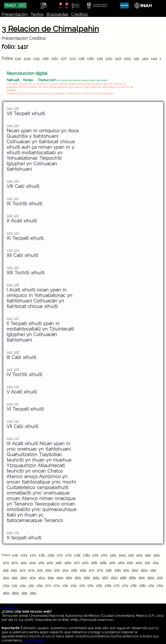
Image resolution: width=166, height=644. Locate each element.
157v (100, 570)
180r (6, 593)
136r (46, 58)
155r (57, 570)
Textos (37, 14)
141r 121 (12, 198)
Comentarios (34, 640)
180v (15, 593)
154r (40, 570)
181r (24, 593)
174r (65, 585)
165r (69, 577)
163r (33, 577)
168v (133, 577)
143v (15, 562)
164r (51, 577)
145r (41, 562)
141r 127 (13, 318)
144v (33, 562)
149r (112, 562)
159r (126, 570)
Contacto (9, 607)
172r (31, 585)
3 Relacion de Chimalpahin (50, 29)
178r (134, 585)
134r (18, 58)
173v (57, 585)
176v (108, 585)
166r (87, 577)
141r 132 (13, 421)
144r (24, 562)
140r (118, 58)
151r (147, 562)
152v (14, 570)
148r (94, 562)
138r (82, 58)
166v (96, 577)
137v (73, 58)
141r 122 (13, 216)
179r (151, 585)
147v (86, 562)
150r (130, 562)
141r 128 (13, 352)
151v (156, 562)
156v (83, 570)
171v (23, 585)
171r (15, 585)
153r (23, 570)
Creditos (37, 38)
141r (137, 58)
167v (114, 577)
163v (42, 577)
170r (160, 577)
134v (27, 58)
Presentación (15, 14)
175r (82, 585)
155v (66, 570)
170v (6, 585)
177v (125, 585)
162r (15, 577)
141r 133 (13, 438)
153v (31, 570)
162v (24, 577)
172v (40, 585)
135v (37, 58)
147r (77, 562)
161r (153, 570)
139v (109, 58)
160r (135, 570)
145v (50, 562)
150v (139, 562)
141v (145, 58)
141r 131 (12, 404)
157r (92, 570)
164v (60, 577)
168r (123, 577)
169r (142, 577)
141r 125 (13, 267)
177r (117, 585)
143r (6, 562)
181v (33, 593)
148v (103, 562)
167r (105, 577)
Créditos (79, 14)
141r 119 (13, 125)
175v (90, 585)
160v (144, 570)
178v (143, 585)
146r (59, 562)
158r (109, 570)
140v (128, 58)
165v (78, 577)
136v (55, 58)
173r (48, 585)
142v (157, 555)
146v (68, 562)
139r (100, 58)
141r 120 (13, 181)
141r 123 (13, 233)
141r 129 (13, 369)
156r (74, 570)
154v (48, 570)
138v (91, 58)
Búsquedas (57, 14)
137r (64, 58)
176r (99, 585)
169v (151, 577)
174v (74, 585)
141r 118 (13, 108)
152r (6, 570)
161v (6, 577)
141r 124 (13, 250)
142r (154, 58)
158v (118, 570)
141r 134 (13, 533)
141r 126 (13, 285)
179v (160, 585)
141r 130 (13, 387)
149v (121, 562)
